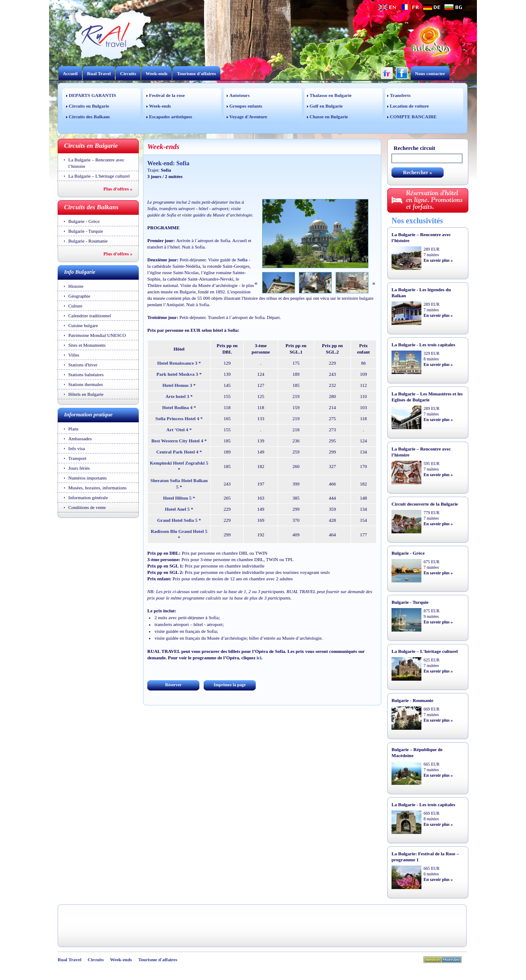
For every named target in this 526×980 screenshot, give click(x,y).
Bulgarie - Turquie (86, 231)
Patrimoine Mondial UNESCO (97, 335)
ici (259, 658)
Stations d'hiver (83, 365)
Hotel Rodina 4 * (179, 407)
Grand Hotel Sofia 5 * (179, 520)
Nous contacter (430, 73)
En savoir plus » (438, 260)
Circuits (128, 73)
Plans (73, 429)
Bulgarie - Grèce (84, 221)
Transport (77, 458)
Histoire (76, 286)
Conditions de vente (87, 507)
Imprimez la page (230, 685)
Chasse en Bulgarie (329, 117)
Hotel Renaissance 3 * (179, 363)
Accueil (70, 73)
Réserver (173, 685)
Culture (75, 306)
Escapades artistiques (171, 117)
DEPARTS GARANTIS (92, 95)
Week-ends (156, 73)
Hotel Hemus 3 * (179, 385)
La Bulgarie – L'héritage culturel (99, 176)
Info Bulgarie (80, 272)
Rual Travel (99, 73)
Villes (74, 355)
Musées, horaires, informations (97, 488)
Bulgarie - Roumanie (88, 241)
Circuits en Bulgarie (89, 106)
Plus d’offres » (118, 189)
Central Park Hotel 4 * (179, 452)
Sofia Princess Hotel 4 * (179, 418)
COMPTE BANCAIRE (413, 117)
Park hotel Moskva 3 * (179, 374)
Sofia (243, 260)
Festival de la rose (167, 95)
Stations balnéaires (86, 374)
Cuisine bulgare (83, 325)
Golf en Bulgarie (326, 106)
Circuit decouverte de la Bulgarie (425, 504)
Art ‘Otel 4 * (179, 430)
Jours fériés (79, 468)
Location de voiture (409, 106)
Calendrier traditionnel (90, 316)
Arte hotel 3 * (179, 396)
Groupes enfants (246, 106)
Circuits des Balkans (89, 117)
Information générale (88, 497)
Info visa (77, 448)
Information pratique (88, 414)
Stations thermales (86, 384)
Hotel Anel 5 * (179, 509)
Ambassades (80, 439)
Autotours (240, 95)
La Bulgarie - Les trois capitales (423, 345)
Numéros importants (88, 478)
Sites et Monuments (87, 345)
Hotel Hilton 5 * (179, 498)
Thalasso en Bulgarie (330, 95)
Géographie (79, 296)
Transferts (400, 95)
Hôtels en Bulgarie (86, 394)
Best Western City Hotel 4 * (179, 441)
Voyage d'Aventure (248, 117)
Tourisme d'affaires (196, 73)
